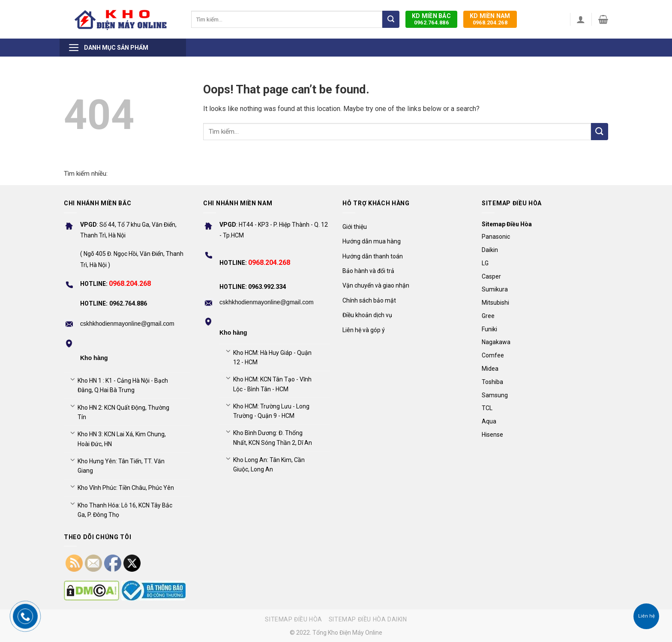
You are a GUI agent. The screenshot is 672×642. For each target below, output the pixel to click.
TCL (487, 408)
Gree (488, 316)
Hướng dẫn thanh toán (373, 256)
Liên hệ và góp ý (364, 330)
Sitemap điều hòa (294, 619)
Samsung (495, 395)
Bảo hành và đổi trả (368, 271)
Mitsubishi (495, 303)
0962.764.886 (431, 19)
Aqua (489, 421)
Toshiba (492, 382)
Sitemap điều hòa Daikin (368, 619)
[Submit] (391, 19)
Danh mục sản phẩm (108, 48)
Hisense (492, 435)
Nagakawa (496, 342)
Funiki (489, 329)
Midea (490, 369)
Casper (491, 276)
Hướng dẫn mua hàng (372, 241)
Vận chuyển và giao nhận (376, 285)
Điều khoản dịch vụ (367, 315)
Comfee (493, 355)
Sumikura (495, 289)
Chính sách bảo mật (369, 300)
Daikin (490, 250)
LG (485, 263)
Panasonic (496, 237)
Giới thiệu (355, 227)
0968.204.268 (490, 19)
